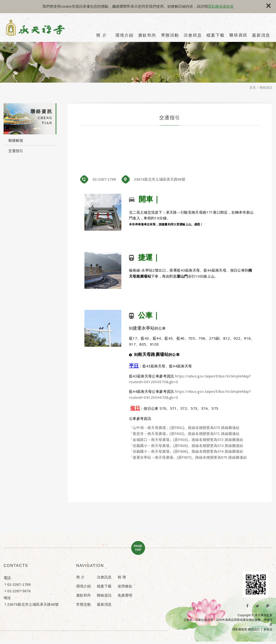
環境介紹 (124, 35)
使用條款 (125, 586)
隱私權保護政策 (221, 6)
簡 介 (101, 35)
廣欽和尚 (147, 35)
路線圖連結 (230, 428)
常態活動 (170, 35)
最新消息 (261, 35)
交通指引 (16, 151)
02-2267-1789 (104, 179)
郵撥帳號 (16, 140)
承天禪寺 (39, 28)
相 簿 (122, 577)
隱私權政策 (240, 629)
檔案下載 (216, 35)
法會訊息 (193, 35)
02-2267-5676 (19, 591)
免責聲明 (125, 595)
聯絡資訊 (238, 35)
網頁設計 (254, 629)
